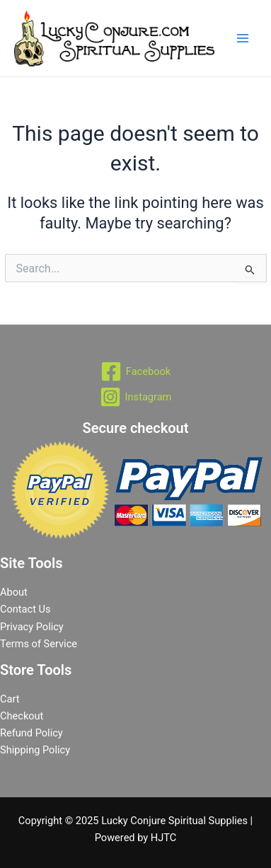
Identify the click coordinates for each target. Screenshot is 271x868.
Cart (10, 699)
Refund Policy (31, 733)
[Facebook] (135, 371)
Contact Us (25, 609)
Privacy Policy (32, 627)
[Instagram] (135, 397)
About (14, 592)
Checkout (22, 716)
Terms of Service (39, 644)
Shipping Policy (35, 750)
